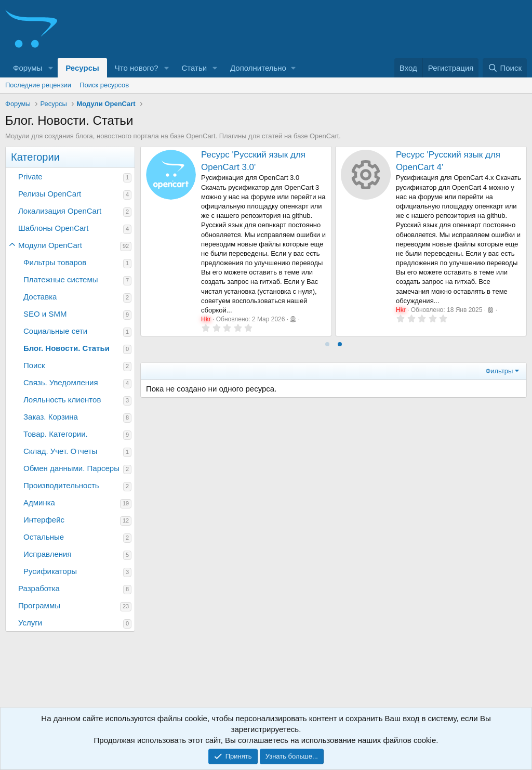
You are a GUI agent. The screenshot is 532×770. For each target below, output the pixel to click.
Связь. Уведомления (61, 382)
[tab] (327, 344)
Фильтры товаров (55, 262)
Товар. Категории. (56, 434)
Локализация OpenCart (60, 211)
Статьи (195, 68)
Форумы (28, 68)
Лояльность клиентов (62, 400)
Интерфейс (44, 520)
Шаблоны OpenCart (54, 228)
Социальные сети (55, 331)
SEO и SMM (45, 314)
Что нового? (137, 68)
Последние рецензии (38, 85)
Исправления (48, 554)
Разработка (39, 588)
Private (30, 177)
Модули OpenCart (50, 245)
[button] (50, 68)
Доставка (40, 297)
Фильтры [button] (499, 371)
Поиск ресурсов (104, 85)
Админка (39, 503)
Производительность (61, 485)
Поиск (34, 365)
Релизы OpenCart (50, 194)
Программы (39, 605)
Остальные (44, 537)
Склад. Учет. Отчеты (60, 451)
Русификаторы (50, 571)
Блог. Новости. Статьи (66, 348)
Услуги (30, 623)
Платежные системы (61, 279)
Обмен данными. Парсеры (71, 468)
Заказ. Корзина (51, 417)
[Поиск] (505, 68)
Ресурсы (82, 68)
